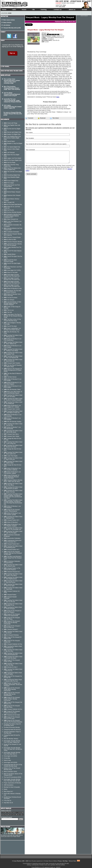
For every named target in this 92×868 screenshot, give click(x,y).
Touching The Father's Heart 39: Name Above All (13, 360)
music (23, 10)
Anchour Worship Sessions (13, 212)
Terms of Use (72, 861)
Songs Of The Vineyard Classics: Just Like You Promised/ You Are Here (13, 553)
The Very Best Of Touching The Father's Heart (13, 366)
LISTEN (59, 3)
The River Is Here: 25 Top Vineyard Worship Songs (12, 320)
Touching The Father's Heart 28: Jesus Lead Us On (13, 453)
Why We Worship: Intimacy (11, 739)
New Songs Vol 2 (8, 791)
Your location (30, 138)
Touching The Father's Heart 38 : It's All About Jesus (13, 725)
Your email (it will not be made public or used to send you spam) (46, 144)
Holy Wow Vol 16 (8, 803)
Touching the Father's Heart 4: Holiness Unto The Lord (13, 680)
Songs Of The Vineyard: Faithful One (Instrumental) (12, 615)
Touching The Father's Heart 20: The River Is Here (13, 565)
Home (10, 13)
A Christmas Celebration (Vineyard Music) (12, 562)
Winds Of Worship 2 (11, 522)
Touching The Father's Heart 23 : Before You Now (13, 491)
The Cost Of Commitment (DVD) (12, 777)
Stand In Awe (7, 760)
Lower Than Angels (11, 456)
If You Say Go (7, 801)
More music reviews (9, 20)
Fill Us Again (9, 183)
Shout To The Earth (11, 272)
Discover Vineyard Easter (12, 237)
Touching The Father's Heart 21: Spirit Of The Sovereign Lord (13, 529)
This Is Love (9, 310)
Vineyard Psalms (10, 595)
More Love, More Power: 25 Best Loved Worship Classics (13, 392)
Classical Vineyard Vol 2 (12, 572)
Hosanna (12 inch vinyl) (12, 715)
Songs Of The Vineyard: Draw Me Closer (12, 706)
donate (84, 10)
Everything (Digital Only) (12, 175)
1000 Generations (9, 785)
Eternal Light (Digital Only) (13, 132)
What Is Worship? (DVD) (10, 772)
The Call (8, 312)
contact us (57, 10)
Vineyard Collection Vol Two (13, 644)
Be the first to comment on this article (43, 124)
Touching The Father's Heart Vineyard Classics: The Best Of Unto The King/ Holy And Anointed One (13, 502)
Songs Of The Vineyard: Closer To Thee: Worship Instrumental (12, 699)
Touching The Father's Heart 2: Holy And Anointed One (13, 654)
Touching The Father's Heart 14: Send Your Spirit (13, 585)
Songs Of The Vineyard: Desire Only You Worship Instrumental (12, 623)
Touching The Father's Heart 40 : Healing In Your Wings (13, 350)
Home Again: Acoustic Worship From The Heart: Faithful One (12, 742)
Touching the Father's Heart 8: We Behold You (13, 647)
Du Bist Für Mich (10, 240)
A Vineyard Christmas (11, 635)
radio (13, 10)
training (43, 10)
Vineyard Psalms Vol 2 (11, 550)
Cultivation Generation (11, 232)
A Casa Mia (7, 758)
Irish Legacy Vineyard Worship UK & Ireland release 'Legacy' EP (13, 107)
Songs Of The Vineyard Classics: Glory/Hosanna (12, 510)
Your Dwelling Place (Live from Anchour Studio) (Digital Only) (12, 138)
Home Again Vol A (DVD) (10, 756)
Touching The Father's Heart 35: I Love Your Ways (13, 396)
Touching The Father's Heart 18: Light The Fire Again (13, 532)
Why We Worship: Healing (13, 422)
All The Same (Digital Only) (13, 160)
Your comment (30, 150)
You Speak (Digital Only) (12, 147)
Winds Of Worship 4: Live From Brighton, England (12, 525)
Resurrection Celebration (12, 538)
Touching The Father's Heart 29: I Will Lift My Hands (13, 431)
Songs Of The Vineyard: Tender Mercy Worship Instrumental (12, 689)
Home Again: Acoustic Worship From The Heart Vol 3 (12, 282)
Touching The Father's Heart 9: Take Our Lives (13, 650)
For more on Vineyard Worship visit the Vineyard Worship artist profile (13, 114)
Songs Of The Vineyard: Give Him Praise (12, 618)
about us (71, 10)
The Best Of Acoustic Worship (12, 727)
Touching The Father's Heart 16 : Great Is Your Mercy (13, 575)
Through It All (9, 202)
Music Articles (7, 23)
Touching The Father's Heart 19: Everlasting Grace (13, 547)
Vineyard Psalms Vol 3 (11, 544)
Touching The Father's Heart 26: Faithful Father (13, 462)
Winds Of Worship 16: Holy (13, 289)
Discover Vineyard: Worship (13, 242)
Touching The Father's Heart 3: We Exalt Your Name (13, 657)
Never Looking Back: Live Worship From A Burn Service (12, 329)
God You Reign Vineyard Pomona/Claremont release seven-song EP (12, 94)
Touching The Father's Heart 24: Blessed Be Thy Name (13, 488)
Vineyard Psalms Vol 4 (11, 520)
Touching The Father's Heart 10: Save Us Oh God (13, 601)
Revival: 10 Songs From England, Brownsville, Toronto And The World (13, 685)
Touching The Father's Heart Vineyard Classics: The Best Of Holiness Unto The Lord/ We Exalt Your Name (13, 496)
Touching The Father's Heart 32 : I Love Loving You (13, 443)
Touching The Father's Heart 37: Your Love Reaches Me (13, 357)
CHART (72, 3)
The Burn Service (10, 377)
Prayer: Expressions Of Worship (12, 783)
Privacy (60, 861)
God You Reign (10, 162)
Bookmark (42, 118)
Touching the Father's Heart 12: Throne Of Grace (13, 608)
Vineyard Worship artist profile (12, 28)
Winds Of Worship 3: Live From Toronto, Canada (12, 514)
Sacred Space (9, 141)
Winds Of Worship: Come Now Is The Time (12, 295)
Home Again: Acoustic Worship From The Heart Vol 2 (12, 279)
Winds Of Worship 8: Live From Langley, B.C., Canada (12, 406)
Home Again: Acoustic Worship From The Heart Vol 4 (12, 286)
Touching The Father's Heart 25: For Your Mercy (13, 484)
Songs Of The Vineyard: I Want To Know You (12, 627)
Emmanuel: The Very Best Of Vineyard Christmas (12, 291)
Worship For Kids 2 (11, 667)
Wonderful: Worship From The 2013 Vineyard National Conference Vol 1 (12, 216)
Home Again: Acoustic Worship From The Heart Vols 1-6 (12, 753)
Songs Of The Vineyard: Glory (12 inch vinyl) (12, 718)
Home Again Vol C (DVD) (12, 270)
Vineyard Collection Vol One (13, 709)
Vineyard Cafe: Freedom (12, 363)
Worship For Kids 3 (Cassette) (12, 787)
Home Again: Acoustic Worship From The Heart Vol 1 (12, 275)
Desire (6, 789)
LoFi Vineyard (9, 153)
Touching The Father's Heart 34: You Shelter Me (13, 403)
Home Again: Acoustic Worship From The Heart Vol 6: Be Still (12, 780)
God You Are (9, 210)
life (33, 10)
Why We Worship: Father (12, 390)
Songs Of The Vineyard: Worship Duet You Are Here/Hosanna (12, 694)
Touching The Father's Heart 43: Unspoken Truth (13, 353)
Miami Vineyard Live (11, 219)
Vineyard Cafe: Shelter (12, 436)
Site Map (65, 861)
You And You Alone (11, 298)
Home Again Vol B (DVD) (10, 762)
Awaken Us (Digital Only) (12, 134)
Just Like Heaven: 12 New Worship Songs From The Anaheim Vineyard (13, 303)
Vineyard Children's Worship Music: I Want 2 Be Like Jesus (13, 481)
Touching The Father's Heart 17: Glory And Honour (13, 582)
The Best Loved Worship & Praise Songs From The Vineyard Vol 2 (13, 558)
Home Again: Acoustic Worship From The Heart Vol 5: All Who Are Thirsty (13, 749)
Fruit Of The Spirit (10, 326)
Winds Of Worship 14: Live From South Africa (13, 340)
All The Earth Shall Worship (13, 204)
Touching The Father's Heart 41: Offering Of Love (13, 336)
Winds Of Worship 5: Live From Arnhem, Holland (12, 473)
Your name (29, 132)
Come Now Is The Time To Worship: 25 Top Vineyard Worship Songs (13, 316)
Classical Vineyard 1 (11, 629)
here (58, 97)
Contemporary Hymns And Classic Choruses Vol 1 (13, 541)
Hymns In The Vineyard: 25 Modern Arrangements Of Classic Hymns (13, 370)
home (4, 10)
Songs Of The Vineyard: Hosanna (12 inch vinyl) (12, 712)
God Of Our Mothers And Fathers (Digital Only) (12, 169)
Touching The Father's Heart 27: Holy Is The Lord (13, 459)
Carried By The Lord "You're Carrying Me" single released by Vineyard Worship (12, 100)
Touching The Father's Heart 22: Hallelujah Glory (13, 517)
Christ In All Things (11, 123)
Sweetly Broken (10, 254)
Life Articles (7, 25)
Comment (29, 118)
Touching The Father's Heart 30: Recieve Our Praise (13, 446)
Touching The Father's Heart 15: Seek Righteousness (13, 578)
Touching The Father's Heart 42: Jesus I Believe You (13, 343)
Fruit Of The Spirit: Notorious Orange (10, 261)
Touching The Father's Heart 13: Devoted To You (13, 604)
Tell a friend (54, 118)
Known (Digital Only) (11, 181)
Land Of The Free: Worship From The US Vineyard (13, 245)
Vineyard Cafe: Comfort (12, 409)
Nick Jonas (62, 6)
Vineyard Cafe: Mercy (11, 434)
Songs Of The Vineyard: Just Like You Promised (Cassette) (13, 721)
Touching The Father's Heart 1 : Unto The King (13, 664)
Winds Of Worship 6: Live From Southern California (12, 469)
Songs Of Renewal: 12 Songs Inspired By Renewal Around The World (11, 477)
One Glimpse (9, 300)
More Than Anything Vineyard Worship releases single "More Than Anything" (12, 88)
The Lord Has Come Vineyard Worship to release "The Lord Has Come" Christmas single (12, 81)
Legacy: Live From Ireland (12, 158)
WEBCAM (65, 3)
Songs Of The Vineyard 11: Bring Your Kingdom (13, 611)
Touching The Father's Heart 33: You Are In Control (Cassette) (13, 399)
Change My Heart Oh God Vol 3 (12, 730)
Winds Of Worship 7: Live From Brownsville (12, 428)
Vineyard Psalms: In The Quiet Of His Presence (12, 569)
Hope (64, 5)
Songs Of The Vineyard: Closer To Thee (12, 661)
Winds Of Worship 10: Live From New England (13, 383)
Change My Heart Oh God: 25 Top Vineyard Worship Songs (13, 765)
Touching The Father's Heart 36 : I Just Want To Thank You (13, 412)
